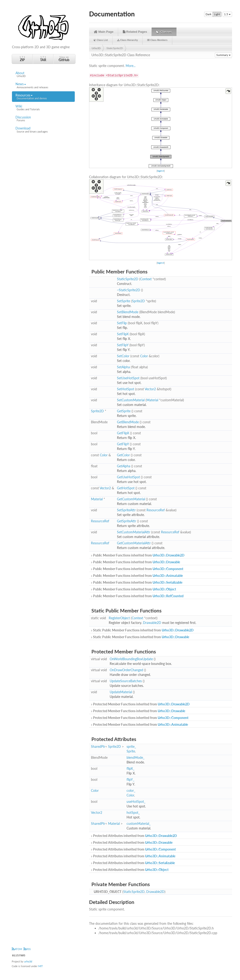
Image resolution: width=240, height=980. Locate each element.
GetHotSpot (126, 488)
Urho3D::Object (164, 589)
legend (161, 171)
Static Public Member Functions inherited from (142, 630)
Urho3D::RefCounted (168, 596)
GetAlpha (124, 466)
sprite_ (131, 746)
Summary (223, 55)
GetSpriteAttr (127, 521)
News (43, 85)
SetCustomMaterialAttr (134, 532)
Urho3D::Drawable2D (169, 555)
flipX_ (130, 768)
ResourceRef (156, 510)
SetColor (123, 356)
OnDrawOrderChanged (126, 670)
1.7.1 (22, 59)
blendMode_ (135, 757)
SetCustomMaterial (131, 400)
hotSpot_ (133, 812)
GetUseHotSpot (128, 477)
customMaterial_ (139, 823)
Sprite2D (138, 301)
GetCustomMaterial (131, 499)
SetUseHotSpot (128, 378)
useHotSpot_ (136, 801)
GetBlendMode (128, 422)
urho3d (28, 961)
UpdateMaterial (121, 692)
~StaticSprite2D (129, 290)
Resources (43, 97)
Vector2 (150, 389)
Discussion (43, 119)
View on (64, 59)
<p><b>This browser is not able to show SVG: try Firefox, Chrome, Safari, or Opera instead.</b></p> (161, 128)
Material (152, 400)
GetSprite (124, 411)
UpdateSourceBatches (126, 681)
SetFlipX (123, 334)
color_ (131, 790)
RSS (27, 949)
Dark (208, 14)
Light (217, 14)
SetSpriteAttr (126, 510)
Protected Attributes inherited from (134, 836)
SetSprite (124, 301)
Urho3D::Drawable (166, 562)
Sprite (131, 751)
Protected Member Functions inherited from (140, 704)
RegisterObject (119, 618)
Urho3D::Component (168, 569)
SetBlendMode (128, 312)
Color (144, 356)
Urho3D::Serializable (167, 582)
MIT (41, 966)
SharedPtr (98, 746)
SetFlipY (123, 345)
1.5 (227, 14)
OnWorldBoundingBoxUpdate (131, 659)
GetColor (123, 455)
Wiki (43, 108)
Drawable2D (152, 623)
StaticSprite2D (115, 48)
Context (146, 279)
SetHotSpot (126, 389)
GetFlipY (123, 444)
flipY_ (130, 779)
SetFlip (122, 323)
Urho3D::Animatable (168, 576)
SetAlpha (123, 367)
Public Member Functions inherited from (137, 555)
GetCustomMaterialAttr (134, 543)
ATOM (17, 949)
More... (131, 66)
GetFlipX (123, 433)
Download (43, 130)
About (43, 74)
